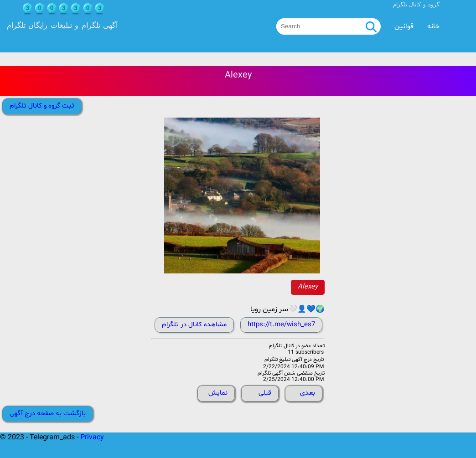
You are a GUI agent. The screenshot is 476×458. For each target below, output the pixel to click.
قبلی (265, 393)
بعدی (308, 393)
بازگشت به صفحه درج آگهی (48, 414)
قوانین (404, 26)
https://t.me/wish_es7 (281, 325)
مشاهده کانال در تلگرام (194, 325)
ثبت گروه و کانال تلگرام (42, 106)
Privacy (92, 437)
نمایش (218, 393)
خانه (433, 26)
